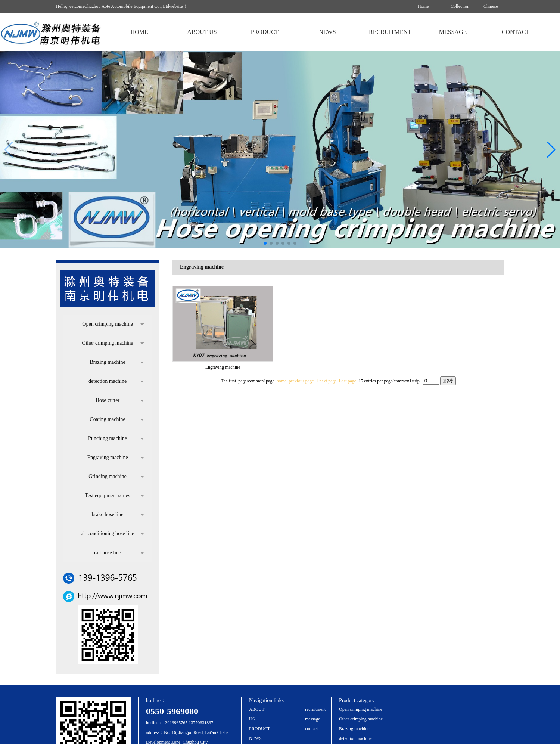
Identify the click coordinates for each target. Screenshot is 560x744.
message (313, 719)
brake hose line (118, 515)
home (282, 381)
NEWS (255, 738)
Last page (348, 381)
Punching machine (116, 438)
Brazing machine (117, 362)
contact (312, 729)
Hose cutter (120, 400)
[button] (551, 150)
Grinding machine (116, 477)
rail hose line (119, 553)
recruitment (315, 709)
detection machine (116, 381)
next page (328, 381)
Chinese (491, 6)
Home (423, 6)
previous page (301, 381)
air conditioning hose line (113, 534)
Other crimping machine (113, 343)
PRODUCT (259, 729)
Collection (460, 6)
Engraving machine (116, 458)
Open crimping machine (113, 324)
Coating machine (117, 419)
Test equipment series (114, 496)
